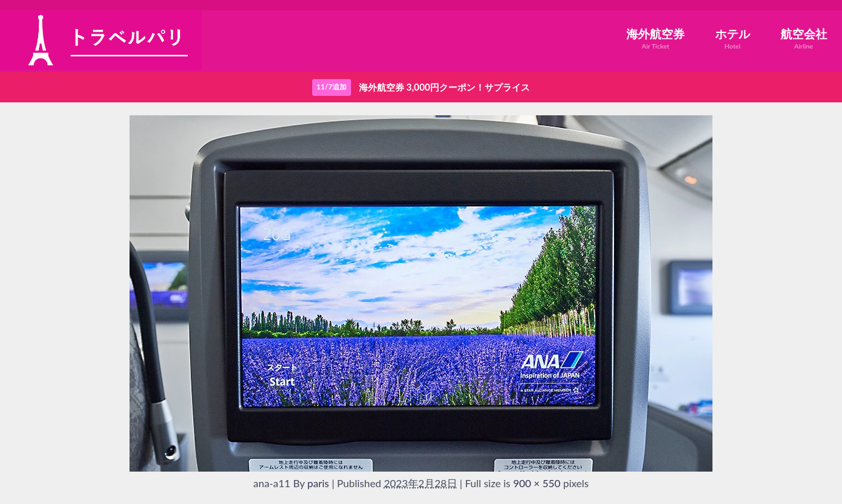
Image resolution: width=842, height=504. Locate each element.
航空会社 (804, 39)
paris (319, 483)
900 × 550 (537, 483)
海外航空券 (655, 39)
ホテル (733, 39)
